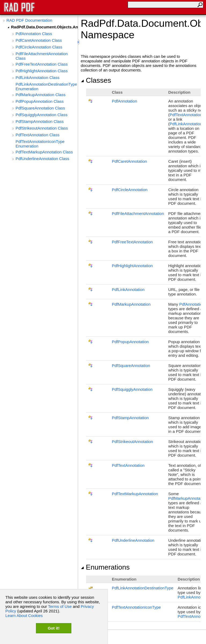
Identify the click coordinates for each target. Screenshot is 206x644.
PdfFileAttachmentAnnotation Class (42, 56)
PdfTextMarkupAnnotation (135, 494)
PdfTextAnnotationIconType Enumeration (40, 144)
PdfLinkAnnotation (186, 124)
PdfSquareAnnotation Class (40, 108)
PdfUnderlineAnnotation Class (42, 159)
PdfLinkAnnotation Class (37, 77)
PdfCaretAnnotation (129, 161)
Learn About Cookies (24, 615)
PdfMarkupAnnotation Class (41, 95)
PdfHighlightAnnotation (132, 266)
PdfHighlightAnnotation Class (42, 71)
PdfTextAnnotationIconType (136, 607)
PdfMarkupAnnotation (131, 304)
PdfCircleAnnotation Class (39, 47)
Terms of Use (60, 606)
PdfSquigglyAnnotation (132, 389)
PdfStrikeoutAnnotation (132, 442)
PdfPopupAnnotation (130, 342)
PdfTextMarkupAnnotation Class (44, 152)
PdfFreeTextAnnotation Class (42, 64)
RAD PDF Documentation (29, 20)
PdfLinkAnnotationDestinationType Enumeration (46, 86)
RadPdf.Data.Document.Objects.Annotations (44, 27)
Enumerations (105, 567)
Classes (96, 80)
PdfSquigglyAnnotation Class (41, 115)
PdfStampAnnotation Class (40, 121)
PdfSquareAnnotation (131, 365)
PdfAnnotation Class (34, 34)
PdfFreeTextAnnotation (132, 242)
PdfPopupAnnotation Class (40, 101)
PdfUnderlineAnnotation (133, 540)
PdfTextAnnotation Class (37, 135)
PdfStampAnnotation (130, 418)
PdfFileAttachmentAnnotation (138, 213)
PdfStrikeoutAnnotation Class (42, 128)
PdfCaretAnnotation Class (39, 40)
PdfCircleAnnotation (130, 190)
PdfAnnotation (124, 101)
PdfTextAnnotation (186, 115)
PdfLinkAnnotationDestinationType (143, 588)
